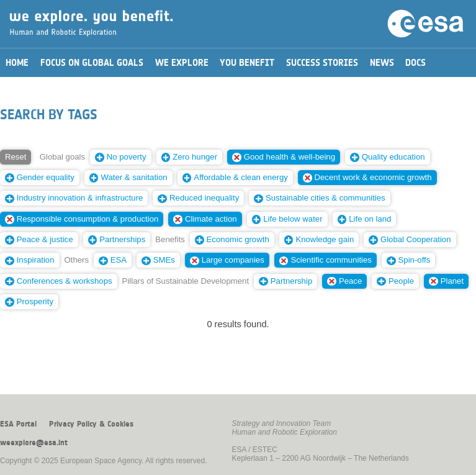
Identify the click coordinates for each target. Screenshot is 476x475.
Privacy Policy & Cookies (91, 424)
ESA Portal (18, 424)
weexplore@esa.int (34, 443)
